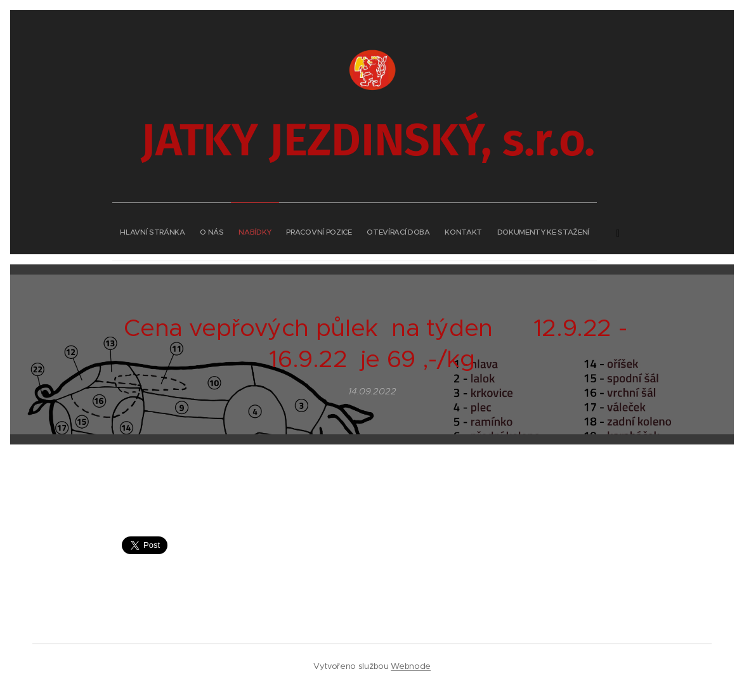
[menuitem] (270, 228)
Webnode (411, 666)
